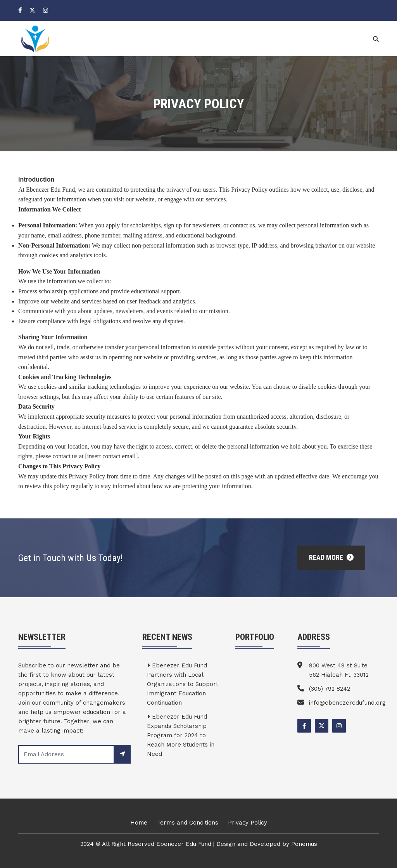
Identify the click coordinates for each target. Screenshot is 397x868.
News (313, 38)
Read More (331, 557)
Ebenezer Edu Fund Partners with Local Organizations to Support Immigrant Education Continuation (183, 684)
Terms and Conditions (188, 823)
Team (247, 38)
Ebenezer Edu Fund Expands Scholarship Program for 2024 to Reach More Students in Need (181, 735)
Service (280, 38)
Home (185, 38)
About (216, 38)
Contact (349, 38)
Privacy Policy (248, 823)
